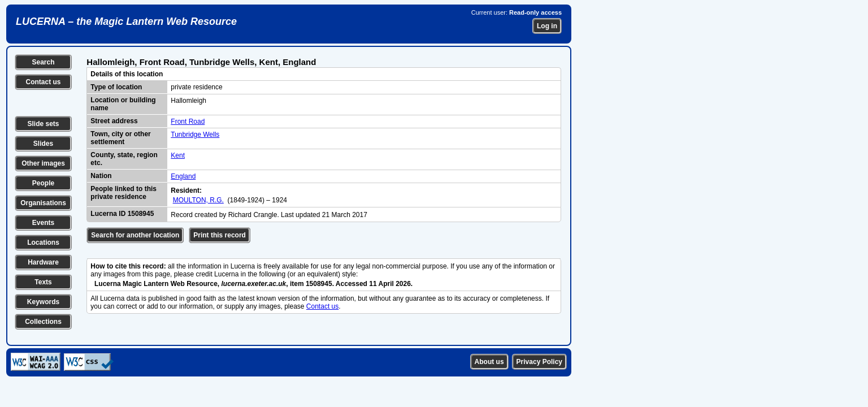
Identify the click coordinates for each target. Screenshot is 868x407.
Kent (178, 155)
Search (43, 62)
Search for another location (135, 235)
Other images (43, 163)
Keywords (43, 302)
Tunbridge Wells (195, 135)
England (183, 176)
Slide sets (43, 124)
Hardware (43, 262)
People (43, 183)
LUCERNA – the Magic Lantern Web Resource (126, 21)
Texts (43, 282)
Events (43, 223)
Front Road (188, 122)
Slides (43, 144)
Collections (43, 322)
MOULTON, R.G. (198, 200)
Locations (43, 243)
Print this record (220, 235)
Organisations (43, 203)
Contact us (43, 82)
